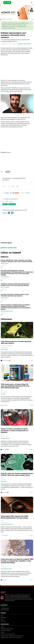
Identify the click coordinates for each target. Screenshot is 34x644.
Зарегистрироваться (5, 608)
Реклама (3, 632)
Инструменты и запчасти (7, 311)
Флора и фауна (4, 349)
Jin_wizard (10, 193)
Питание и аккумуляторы (7, 524)
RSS (11, 202)
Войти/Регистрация (5, 610)
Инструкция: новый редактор (7, 629)
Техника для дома (5, 438)
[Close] (32, 23)
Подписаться (12, 204)
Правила (3, 627)
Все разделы (4, 618)
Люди (2, 619)
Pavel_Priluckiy (6, 360)
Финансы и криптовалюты (25, 44)
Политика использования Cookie (8, 634)
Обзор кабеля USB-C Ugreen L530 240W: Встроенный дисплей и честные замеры (15, 517)
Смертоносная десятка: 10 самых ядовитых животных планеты (16, 342)
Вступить (5, 204)
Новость (8, 172)
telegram (8, 152)
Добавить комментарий (9, 248)
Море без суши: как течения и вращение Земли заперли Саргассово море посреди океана (17, 474)
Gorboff (4, 580)
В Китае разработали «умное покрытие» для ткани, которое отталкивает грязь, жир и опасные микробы (17, 261)
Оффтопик (3, 481)
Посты (2, 616)
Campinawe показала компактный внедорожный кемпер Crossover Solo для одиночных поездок (15, 285)
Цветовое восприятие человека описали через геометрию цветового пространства (15, 295)
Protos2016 (5, 405)
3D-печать (3, 394)
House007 (5, 450)
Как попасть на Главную (6, 631)
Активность (3, 621)
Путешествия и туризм (6, 569)
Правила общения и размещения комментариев (11, 637)
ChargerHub (5, 535)
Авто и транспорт (5, 277)
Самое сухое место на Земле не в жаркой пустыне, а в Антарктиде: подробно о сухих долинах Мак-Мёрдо (16, 561)
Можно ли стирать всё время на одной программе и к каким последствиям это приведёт (15, 430)
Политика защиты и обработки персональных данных (12, 636)
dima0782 (5, 492)
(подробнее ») (6, 180)
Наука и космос (4, 263)
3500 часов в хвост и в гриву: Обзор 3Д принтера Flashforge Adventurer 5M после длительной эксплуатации (15, 386)
